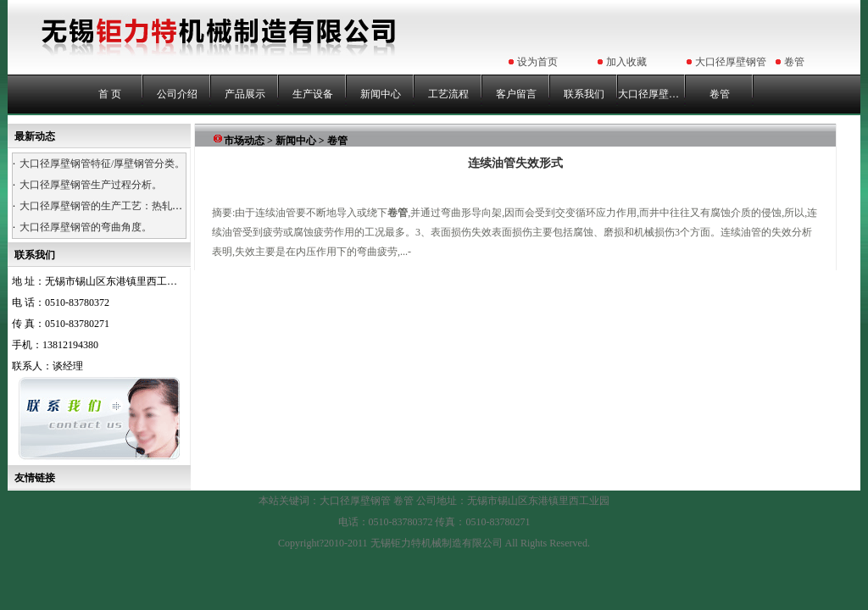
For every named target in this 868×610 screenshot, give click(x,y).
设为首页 (537, 62)
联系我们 (584, 94)
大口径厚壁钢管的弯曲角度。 (86, 227)
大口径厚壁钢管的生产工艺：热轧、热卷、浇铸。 (131, 206)
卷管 (794, 62)
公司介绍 (177, 94)
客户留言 (516, 94)
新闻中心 (381, 94)
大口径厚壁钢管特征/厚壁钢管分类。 (102, 164)
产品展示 (245, 94)
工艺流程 (448, 94)
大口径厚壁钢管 (731, 62)
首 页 (110, 94)
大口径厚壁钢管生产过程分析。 (91, 185)
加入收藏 (626, 62)
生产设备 (313, 94)
